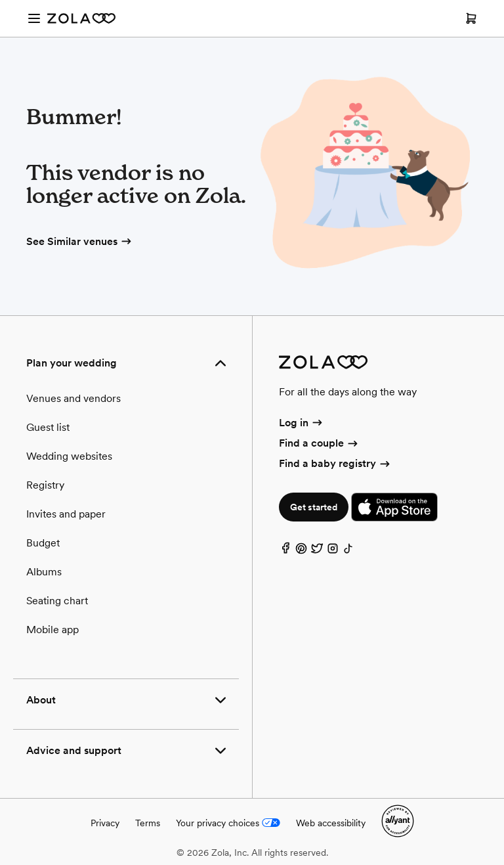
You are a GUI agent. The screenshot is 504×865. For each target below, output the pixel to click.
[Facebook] (285, 551)
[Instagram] (333, 551)
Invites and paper (66, 514)
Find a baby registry (335, 463)
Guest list (48, 427)
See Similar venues (80, 241)
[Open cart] (471, 18)
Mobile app (52, 630)
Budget (43, 543)
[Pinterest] (301, 551)
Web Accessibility (0, 0)
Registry (45, 485)
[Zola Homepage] (81, 18)
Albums (44, 572)
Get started (314, 507)
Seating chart (57, 601)
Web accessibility (331, 823)
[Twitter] (317, 551)
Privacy (105, 823)
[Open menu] (34, 18)
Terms (148, 823)
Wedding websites (69, 456)
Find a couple (319, 443)
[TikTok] (348, 551)
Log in (302, 423)
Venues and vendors (73, 398)
